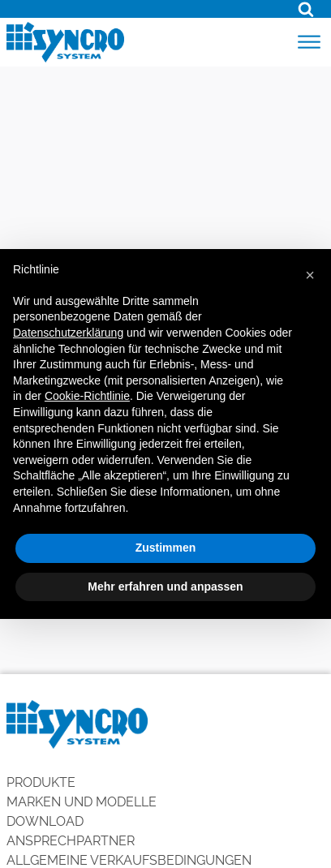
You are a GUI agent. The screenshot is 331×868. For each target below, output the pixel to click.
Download (45, 821)
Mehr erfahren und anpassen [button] (165, 587)
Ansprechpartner (71, 841)
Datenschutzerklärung (68, 333)
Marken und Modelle (82, 802)
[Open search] (306, 9)
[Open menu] (309, 42)
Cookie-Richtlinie (87, 396)
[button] (310, 275)
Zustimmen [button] (166, 548)
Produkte (41, 782)
